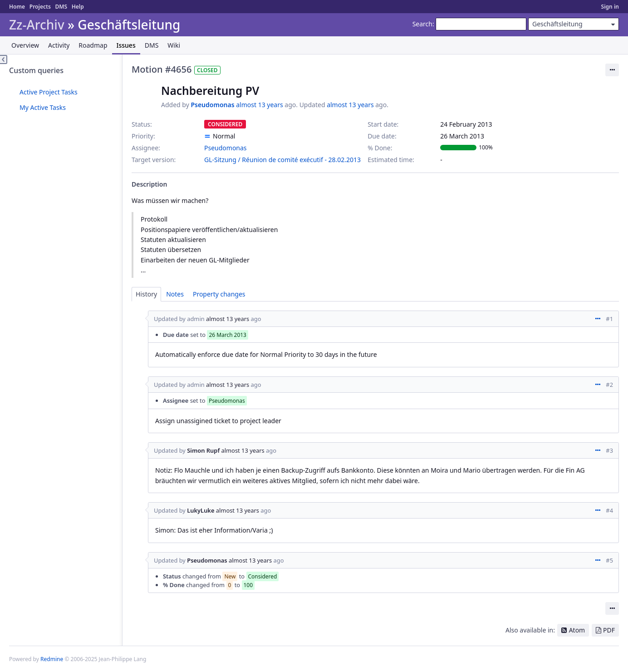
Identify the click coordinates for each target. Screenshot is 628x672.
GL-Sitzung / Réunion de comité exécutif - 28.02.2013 (282, 160)
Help (78, 7)
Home (17, 7)
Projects (40, 7)
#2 (609, 385)
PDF (609, 630)
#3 (609, 450)
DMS (61, 7)
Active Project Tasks (49, 92)
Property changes (219, 294)
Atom (577, 630)
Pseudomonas (212, 105)
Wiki (174, 45)
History (146, 294)
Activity (59, 45)
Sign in (610, 7)
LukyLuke (201, 510)
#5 (609, 560)
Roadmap (93, 45)
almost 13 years (259, 105)
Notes (175, 294)
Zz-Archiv (37, 25)
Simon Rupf (203, 450)
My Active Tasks (43, 107)
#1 (609, 319)
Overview (25, 45)
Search (422, 24)
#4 (609, 510)
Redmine (52, 659)
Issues (126, 45)
